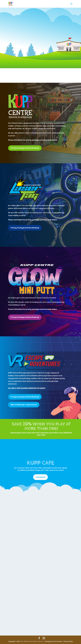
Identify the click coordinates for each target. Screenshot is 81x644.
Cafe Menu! (40, 477)
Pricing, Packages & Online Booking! (25, 148)
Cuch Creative (57, 641)
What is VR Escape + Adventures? (24, 405)
